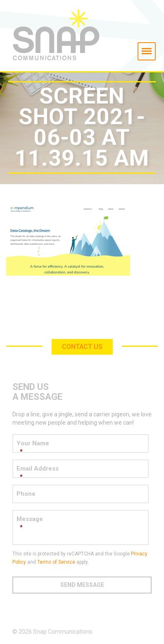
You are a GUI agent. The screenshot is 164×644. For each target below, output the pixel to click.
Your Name (81, 448)
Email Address (81, 473)
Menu (146, 48)
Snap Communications (82, 36)
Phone (26, 494)
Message (81, 523)
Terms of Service (56, 562)
